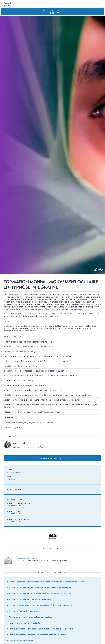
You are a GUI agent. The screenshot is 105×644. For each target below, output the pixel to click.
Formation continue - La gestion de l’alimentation (31, 603)
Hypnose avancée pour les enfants (24, 627)
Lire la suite (52, 447)
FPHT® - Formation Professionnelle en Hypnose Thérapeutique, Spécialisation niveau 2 (47, 585)
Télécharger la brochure (27, 561)
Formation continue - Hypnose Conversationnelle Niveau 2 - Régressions (41, 633)
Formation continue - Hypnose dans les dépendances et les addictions (40, 591)
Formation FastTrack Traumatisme (24, 615)
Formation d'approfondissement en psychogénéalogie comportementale (42, 609)
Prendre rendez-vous (53, 12)
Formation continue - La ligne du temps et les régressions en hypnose (40, 597)
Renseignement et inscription (52, 461)
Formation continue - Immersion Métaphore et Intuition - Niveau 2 (38, 639)
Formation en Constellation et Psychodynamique (31, 621)
